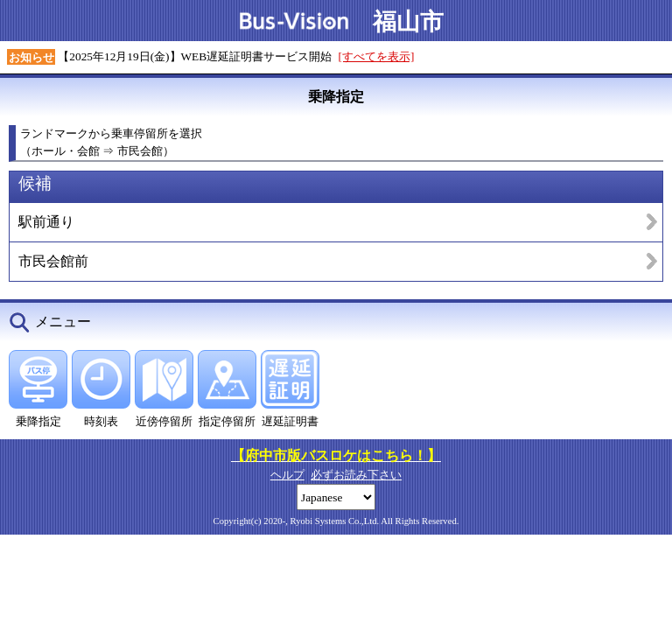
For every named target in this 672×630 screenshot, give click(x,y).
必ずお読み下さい (356, 475)
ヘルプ (287, 475)
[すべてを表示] (377, 56)
